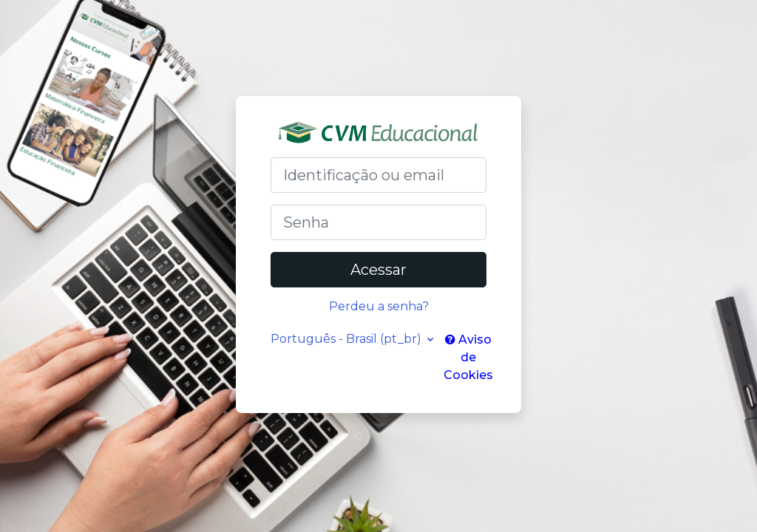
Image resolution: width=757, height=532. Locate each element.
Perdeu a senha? (379, 306)
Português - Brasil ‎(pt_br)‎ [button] (347, 339)
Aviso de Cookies (468, 357)
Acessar (378, 270)
